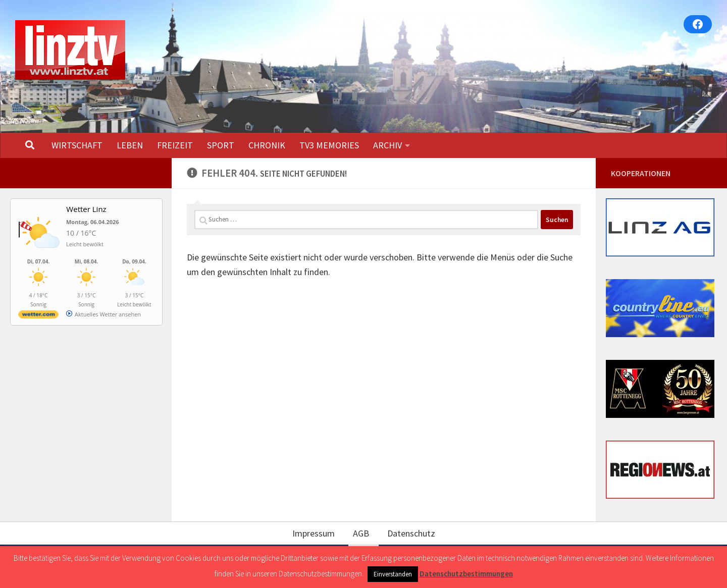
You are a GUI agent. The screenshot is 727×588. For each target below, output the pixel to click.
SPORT (221, 145)
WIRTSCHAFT (77, 145)
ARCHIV (387, 145)
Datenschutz (411, 533)
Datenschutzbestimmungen (466, 574)
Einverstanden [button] (393, 574)
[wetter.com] (38, 316)
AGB (361, 533)
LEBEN (130, 145)
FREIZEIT (175, 145)
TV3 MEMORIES (329, 145)
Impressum (314, 533)
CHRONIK (267, 145)
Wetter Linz (86, 209)
